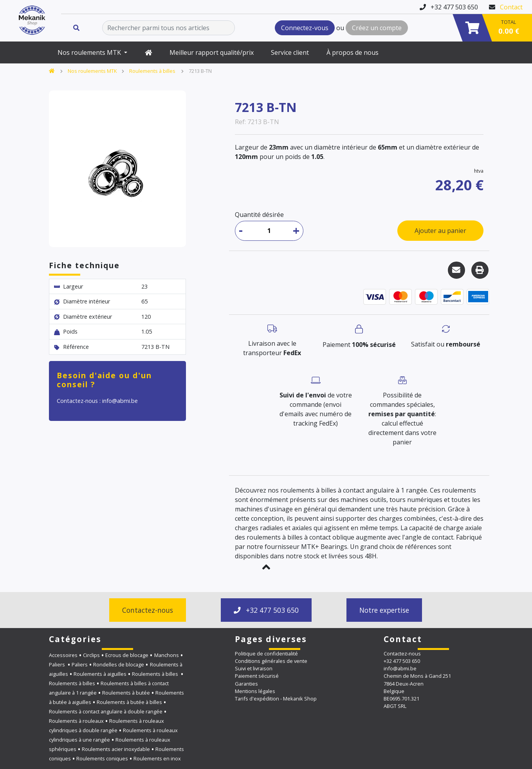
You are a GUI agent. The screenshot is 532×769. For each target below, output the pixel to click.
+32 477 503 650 (266, 610)
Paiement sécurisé (257, 676)
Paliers (58, 664)
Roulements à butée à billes (129, 702)
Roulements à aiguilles (100, 674)
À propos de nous (353, 52)
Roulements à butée (126, 693)
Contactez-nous (148, 610)
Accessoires (63, 655)
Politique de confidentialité (266, 653)
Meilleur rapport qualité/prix (212, 52)
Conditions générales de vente (271, 661)
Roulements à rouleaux (76, 721)
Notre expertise (384, 610)
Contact (511, 7)
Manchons (167, 655)
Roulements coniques (102, 758)
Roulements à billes (153, 71)
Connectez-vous (305, 28)
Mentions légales (255, 691)
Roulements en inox (157, 758)
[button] (266, 567)
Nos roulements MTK (90, 52)
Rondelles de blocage (119, 664)
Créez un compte (377, 28)
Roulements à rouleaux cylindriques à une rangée (113, 735)
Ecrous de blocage (127, 655)
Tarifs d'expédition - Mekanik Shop (276, 699)
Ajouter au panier (440, 231)
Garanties (246, 684)
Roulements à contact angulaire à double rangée (106, 711)
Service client (290, 52)
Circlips (91, 655)
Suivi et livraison (254, 668)
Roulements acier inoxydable (116, 749)
